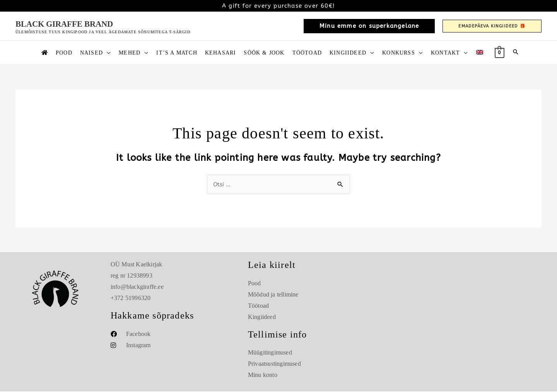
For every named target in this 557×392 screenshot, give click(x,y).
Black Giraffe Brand (64, 24)
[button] (369, 26)
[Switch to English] (480, 53)
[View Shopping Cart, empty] (500, 52)
